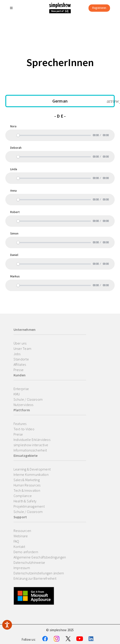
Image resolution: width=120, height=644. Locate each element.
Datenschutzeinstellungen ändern (39, 573)
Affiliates (20, 364)
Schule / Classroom (28, 399)
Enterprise (21, 389)
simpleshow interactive (31, 445)
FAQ (16, 541)
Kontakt (19, 547)
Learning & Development (32, 469)
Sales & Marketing (27, 480)
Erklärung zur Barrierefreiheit (35, 578)
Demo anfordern (26, 552)
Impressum (22, 568)
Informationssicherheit (30, 450)
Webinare (21, 536)
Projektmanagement (29, 506)
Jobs (17, 354)
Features (20, 424)
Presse (19, 370)
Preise (18, 434)
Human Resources (27, 485)
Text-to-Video (24, 429)
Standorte (21, 359)
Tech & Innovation (27, 490)
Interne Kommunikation (31, 474)
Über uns (20, 343)
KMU (17, 394)
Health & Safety (25, 501)
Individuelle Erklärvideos (32, 440)
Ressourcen (22, 531)
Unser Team (23, 349)
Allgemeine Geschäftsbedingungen (40, 557)
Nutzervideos (24, 405)
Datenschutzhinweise (29, 562)
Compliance (23, 496)
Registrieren (99, 8)
